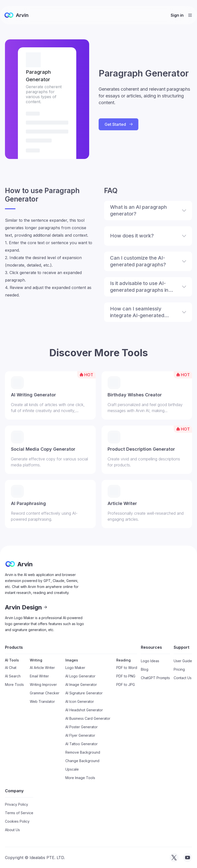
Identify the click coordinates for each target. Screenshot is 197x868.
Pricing (179, 669)
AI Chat (11, 668)
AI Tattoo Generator (81, 744)
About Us (12, 830)
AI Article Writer (42, 668)
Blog (145, 669)
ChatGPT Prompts (155, 678)
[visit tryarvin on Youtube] (188, 858)
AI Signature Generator (84, 693)
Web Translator (42, 701)
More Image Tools (80, 778)
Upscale (72, 769)
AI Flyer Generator (80, 735)
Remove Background (83, 752)
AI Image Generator (81, 685)
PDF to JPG (126, 685)
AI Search (13, 676)
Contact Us (183, 678)
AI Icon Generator (80, 701)
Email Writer (39, 676)
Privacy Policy (17, 804)
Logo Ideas (150, 661)
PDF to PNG (126, 676)
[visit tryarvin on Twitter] (174, 858)
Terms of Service (19, 813)
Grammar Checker (45, 693)
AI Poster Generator (81, 727)
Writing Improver (43, 685)
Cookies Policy (17, 821)
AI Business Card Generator (88, 718)
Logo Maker (75, 668)
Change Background (82, 761)
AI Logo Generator (80, 676)
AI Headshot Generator (84, 710)
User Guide (183, 661)
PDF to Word (127, 668)
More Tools (14, 685)
